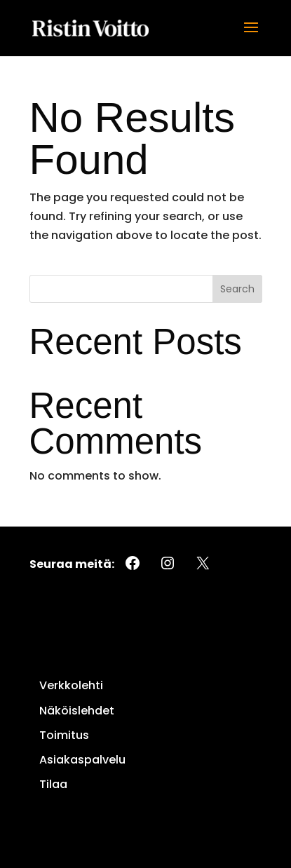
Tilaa (53, 784)
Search (237, 289)
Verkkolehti (71, 685)
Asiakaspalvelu (82, 760)
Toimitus (64, 735)
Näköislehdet (77, 711)
